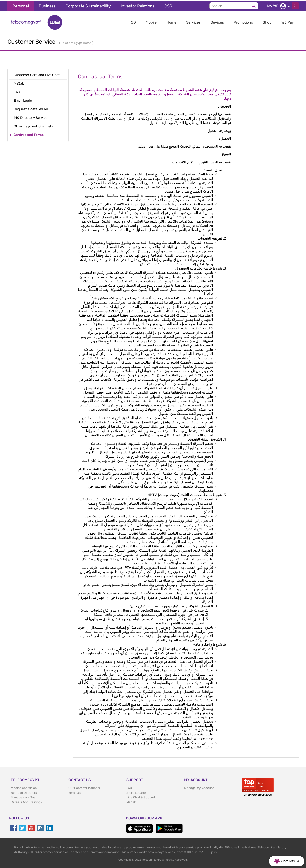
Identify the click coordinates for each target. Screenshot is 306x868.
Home (171, 22)
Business (47, 5)
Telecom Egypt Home (77, 42)
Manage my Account (199, 787)
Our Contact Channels (84, 787)
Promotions (243, 22)
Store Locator (136, 792)
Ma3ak (131, 802)
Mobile (151, 22)
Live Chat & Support (141, 797)
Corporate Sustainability (88, 5)
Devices (217, 22)
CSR (168, 5)
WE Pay (288, 22)
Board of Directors (24, 792)
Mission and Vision (24, 787)
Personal (21, 5)
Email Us (75, 792)
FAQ (129, 787)
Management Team (25, 797)
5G (133, 22)
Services (193, 22)
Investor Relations (138, 5)
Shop (267, 22)
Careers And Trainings (26, 802)
